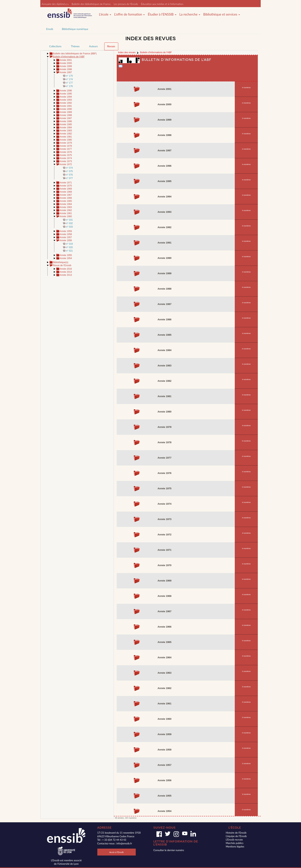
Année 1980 (66, 140)
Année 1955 (66, 255)
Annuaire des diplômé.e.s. (55, 4)
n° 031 (69, 220)
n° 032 (69, 223)
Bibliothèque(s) (60, 262)
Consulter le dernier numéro (169, 850)
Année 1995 (66, 94)
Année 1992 (66, 103)
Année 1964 (66, 204)
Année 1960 (66, 216)
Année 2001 (66, 60)
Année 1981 (66, 137)
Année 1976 (66, 152)
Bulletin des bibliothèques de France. (91, 4)
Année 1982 (66, 134)
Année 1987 (66, 118)
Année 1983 (66, 131)
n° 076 (69, 175)
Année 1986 (66, 121)
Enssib (50, 29)
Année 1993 (66, 100)
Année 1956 (66, 240)
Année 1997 (66, 72)
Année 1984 (66, 128)
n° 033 (69, 227)
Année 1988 (66, 115)
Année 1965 (66, 201)
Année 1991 (66, 106)
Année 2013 (66, 275)
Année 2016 (66, 269)
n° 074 (69, 168)
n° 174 (69, 79)
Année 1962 (66, 210)
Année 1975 (66, 155)
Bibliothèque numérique (75, 29)
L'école (105, 14)
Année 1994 (66, 97)
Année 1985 (66, 124)
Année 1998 (66, 69)
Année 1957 (66, 237)
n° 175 (69, 76)
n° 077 (69, 178)
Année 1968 (66, 192)
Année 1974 (66, 158)
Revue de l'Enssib (62, 265)
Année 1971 (66, 183)
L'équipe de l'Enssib (236, 836)
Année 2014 (66, 272)
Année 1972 (66, 164)
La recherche (190, 14)
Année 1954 (66, 258)
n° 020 (69, 247)
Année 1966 (66, 198)
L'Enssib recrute (234, 840)
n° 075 (69, 171)
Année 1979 (66, 143)
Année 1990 (66, 109)
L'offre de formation (130, 14)
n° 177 (69, 83)
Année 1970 (66, 186)
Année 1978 (66, 146)
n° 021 (69, 251)
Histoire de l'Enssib (236, 833)
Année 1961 (66, 213)
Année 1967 (66, 195)
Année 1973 (66, 161)
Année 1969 (66, 189)
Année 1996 (66, 91)
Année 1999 (66, 66)
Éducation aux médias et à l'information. (162, 4)
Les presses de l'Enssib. (126, 4)
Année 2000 (66, 63)
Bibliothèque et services (222, 14)
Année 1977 (66, 149)
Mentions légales (235, 846)
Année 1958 (66, 234)
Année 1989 (66, 112)
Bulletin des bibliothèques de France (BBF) (75, 54)
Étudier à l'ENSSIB (162, 14)
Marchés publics (235, 843)
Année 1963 (66, 207)
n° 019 (69, 244)
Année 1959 (66, 231)
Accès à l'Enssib (116, 852)
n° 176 (69, 86)
